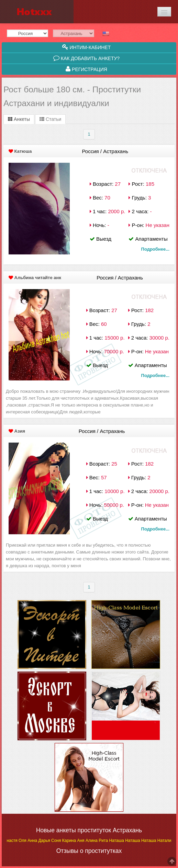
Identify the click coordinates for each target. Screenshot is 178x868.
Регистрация (86, 69)
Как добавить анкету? (86, 58)
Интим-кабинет (87, 47)
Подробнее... (155, 249)
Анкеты (19, 119)
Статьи (50, 119)
